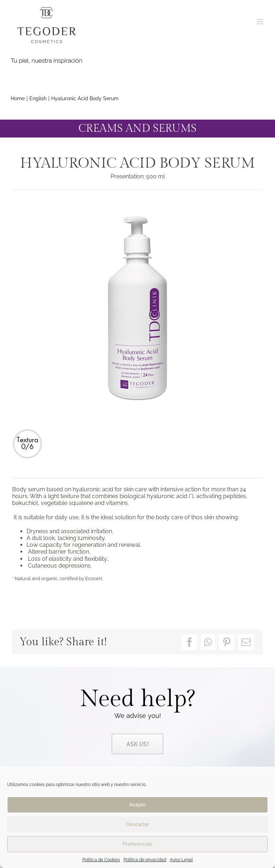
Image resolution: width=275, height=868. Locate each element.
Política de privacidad (145, 860)
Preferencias (137, 844)
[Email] (246, 642)
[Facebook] (189, 642)
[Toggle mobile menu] (260, 22)
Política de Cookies (101, 860)
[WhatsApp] (208, 642)
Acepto (138, 804)
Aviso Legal (181, 860)
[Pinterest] (227, 642)
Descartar (137, 824)
